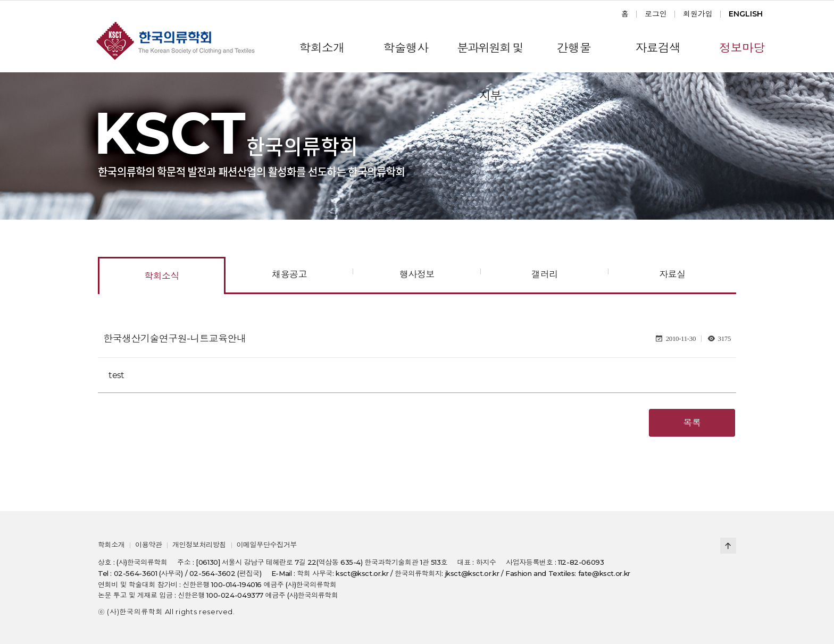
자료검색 (658, 48)
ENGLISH (746, 14)
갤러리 (544, 274)
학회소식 (162, 276)
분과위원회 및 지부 (490, 57)
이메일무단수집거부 (266, 545)
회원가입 (698, 14)
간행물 (574, 48)
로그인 (656, 14)
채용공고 (289, 274)
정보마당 (742, 48)
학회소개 (322, 48)
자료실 (672, 274)
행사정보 (417, 274)
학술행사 (406, 48)
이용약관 (148, 545)
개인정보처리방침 (199, 545)
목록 (692, 423)
